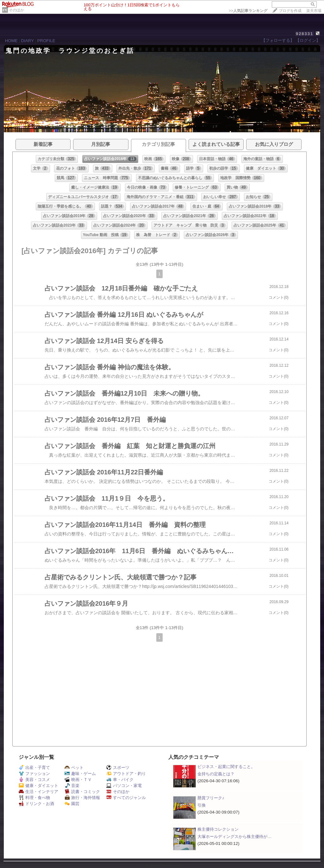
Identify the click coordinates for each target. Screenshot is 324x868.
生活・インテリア (38, 792)
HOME (11, 41)
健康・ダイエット (38, 786)
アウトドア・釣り (126, 774)
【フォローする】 (278, 40)
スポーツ (118, 768)
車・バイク (120, 780)
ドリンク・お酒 (36, 804)
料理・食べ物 (34, 798)
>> (248, 11)
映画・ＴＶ (78, 780)
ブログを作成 (290, 11)
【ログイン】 (308, 40)
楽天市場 (314, 11)
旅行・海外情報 (82, 798)
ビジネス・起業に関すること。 (226, 767)
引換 (202, 805)
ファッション (34, 774)
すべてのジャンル (126, 798)
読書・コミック (82, 792)
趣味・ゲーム (80, 774)
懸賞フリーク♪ (211, 798)
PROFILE (46, 41)
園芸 (72, 804)
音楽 (72, 786)
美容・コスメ (34, 780)
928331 (305, 34)
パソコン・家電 (124, 786)
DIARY (28, 41)
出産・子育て (34, 768)
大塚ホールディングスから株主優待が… (234, 837)
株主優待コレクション (218, 829)
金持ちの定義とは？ (216, 774)
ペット (74, 768)
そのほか (16, 10)
